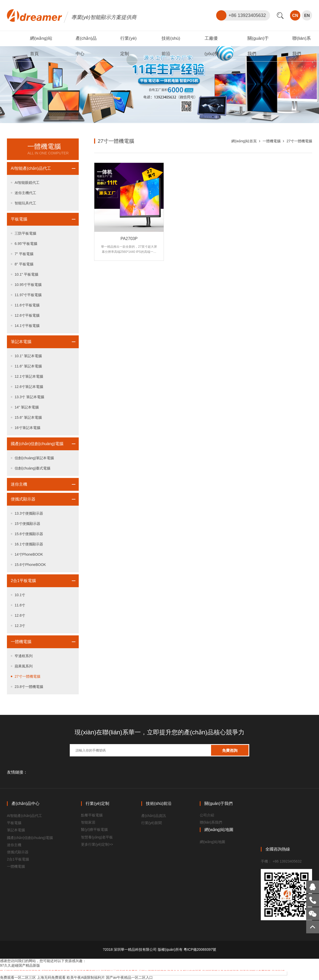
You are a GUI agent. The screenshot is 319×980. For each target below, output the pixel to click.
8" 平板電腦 (24, 264)
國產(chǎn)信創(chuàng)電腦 (37, 444)
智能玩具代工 (25, 203)
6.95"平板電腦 (26, 244)
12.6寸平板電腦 (27, 315)
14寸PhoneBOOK (29, 554)
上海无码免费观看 (51, 977)
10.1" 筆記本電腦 (28, 356)
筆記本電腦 (21, 342)
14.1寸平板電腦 (27, 326)
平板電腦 (19, 219)
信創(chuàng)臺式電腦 (32, 468)
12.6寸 (20, 615)
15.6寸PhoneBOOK (30, 565)
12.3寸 (20, 626)
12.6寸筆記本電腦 (29, 387)
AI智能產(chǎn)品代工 (31, 168)
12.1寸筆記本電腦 (29, 376)
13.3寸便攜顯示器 (29, 513)
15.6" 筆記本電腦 (28, 417)
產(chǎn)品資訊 (154, 816)
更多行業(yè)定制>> (97, 844)
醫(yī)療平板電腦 (94, 829)
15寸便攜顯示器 (27, 524)
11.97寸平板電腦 (28, 295)
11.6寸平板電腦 (27, 305)
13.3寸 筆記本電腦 (29, 397)
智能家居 (88, 822)
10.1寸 (20, 595)
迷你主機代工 (25, 193)
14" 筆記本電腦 (27, 407)
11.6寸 (20, 605)
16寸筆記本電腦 (27, 428)
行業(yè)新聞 (152, 823)
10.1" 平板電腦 (26, 274)
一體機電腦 (21, 642)
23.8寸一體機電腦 (29, 687)
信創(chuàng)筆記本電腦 (34, 458)
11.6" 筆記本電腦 (28, 366)
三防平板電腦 (25, 233)
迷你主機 (19, 484)
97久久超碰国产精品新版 (20, 965)
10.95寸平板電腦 (28, 285)
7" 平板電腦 (24, 254)
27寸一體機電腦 (27, 676)
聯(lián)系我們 (211, 822)
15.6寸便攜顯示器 (29, 534)
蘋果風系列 (24, 666)
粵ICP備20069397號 (200, 949)
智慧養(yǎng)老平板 (97, 837)
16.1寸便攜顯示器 (29, 544)
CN (295, 16)
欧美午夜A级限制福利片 (86, 977)
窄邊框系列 (24, 656)
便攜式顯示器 (23, 499)
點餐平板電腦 (92, 815)
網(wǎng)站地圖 (212, 842)
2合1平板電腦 (23, 581)
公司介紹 (207, 815)
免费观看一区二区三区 (18, 977)
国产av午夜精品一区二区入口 (129, 977)
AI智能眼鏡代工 (27, 183)
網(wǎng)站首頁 (244, 141)
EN (307, 16)
